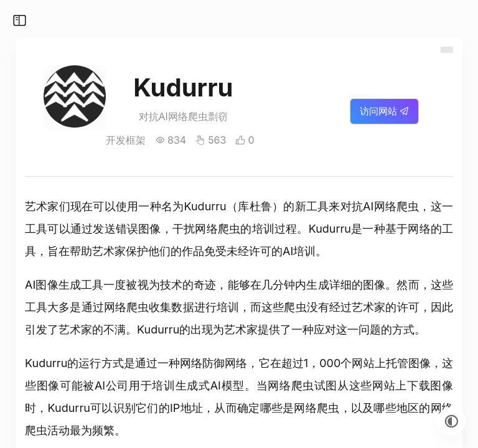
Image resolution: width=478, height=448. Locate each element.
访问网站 (384, 111)
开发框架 (126, 140)
